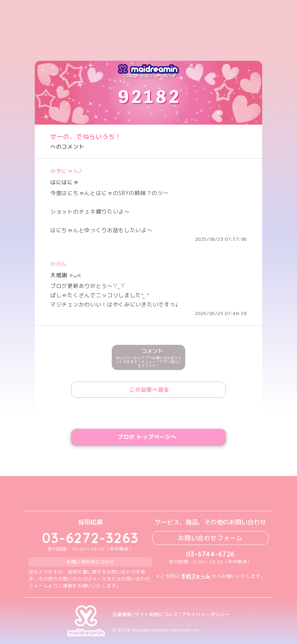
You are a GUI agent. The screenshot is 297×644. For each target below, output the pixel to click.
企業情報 (122, 615)
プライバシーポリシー (205, 615)
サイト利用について (156, 615)
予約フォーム (196, 576)
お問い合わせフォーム (210, 538)
